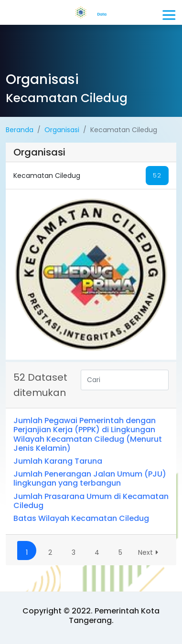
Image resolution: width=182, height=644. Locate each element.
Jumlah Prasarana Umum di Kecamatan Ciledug (91, 501)
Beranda (20, 130)
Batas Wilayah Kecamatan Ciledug (81, 518)
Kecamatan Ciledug (91, 176)
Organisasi (62, 130)
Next (150, 552)
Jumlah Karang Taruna (58, 461)
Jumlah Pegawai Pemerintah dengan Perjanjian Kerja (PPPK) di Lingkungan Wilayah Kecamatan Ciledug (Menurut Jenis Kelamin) (88, 434)
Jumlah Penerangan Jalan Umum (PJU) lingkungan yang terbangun (90, 478)
